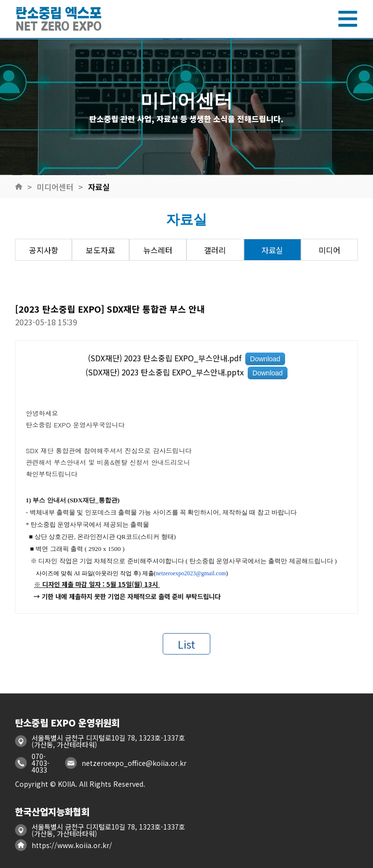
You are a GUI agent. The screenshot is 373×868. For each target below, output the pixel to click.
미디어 (330, 250)
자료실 (99, 187)
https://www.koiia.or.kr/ (72, 845)
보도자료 (101, 250)
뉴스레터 (158, 250)
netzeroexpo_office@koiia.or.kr (134, 763)
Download (265, 359)
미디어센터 (55, 187)
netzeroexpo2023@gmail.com (191, 573)
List (186, 644)
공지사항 (44, 250)
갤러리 (215, 250)
